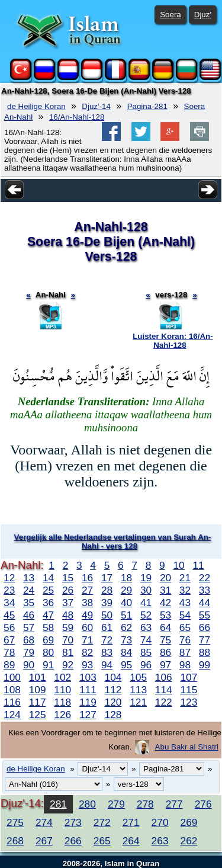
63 (146, 627)
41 (146, 603)
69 (48, 640)
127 (88, 715)
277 (174, 804)
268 (15, 841)
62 (126, 627)
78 (9, 652)
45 (9, 615)
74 (146, 640)
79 (29, 652)
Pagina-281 (147, 106)
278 (145, 804)
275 (15, 822)
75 (165, 640)
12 (9, 578)
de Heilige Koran (36, 106)
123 (189, 702)
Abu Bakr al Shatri (187, 747)
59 (68, 627)
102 (62, 677)
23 (9, 590)
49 (87, 615)
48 (68, 615)
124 (12, 715)
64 (165, 627)
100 (12, 677)
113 (138, 690)
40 (126, 603)
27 (87, 590)
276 (203, 804)
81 (68, 652)
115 (189, 690)
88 (205, 652)
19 (146, 578)
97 (165, 665)
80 (48, 652)
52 (146, 615)
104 (113, 677)
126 (62, 715)
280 (87, 804)
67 (9, 640)
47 (48, 615)
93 (87, 665)
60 (87, 627)
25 (48, 590)
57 (29, 627)
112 (113, 690)
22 (205, 578)
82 (87, 652)
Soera (170, 15)
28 (107, 590)
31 (165, 590)
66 (205, 627)
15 (68, 578)
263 (160, 841)
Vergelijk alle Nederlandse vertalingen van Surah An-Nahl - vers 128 (113, 542)
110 (62, 690)
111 (88, 690)
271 (131, 822)
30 (146, 590)
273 (73, 822)
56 (9, 627)
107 (189, 677)
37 (68, 603)
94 (107, 665)
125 (38, 715)
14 (48, 578)
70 (68, 640)
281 (58, 804)
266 (73, 841)
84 (126, 652)
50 (107, 615)
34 (9, 603)
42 (165, 603)
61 (107, 627)
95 (126, 665)
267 (44, 841)
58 (48, 627)
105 (138, 677)
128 (113, 715)
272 (102, 822)
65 (185, 627)
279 (116, 804)
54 (185, 615)
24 (29, 590)
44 (205, 603)
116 (12, 702)
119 (88, 702)
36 (48, 603)
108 (12, 690)
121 (138, 702)
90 (29, 665)
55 (205, 615)
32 (185, 590)
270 (160, 822)
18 (126, 578)
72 (107, 640)
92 (68, 665)
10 (178, 565)
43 (185, 603)
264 (131, 841)
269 (189, 822)
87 (185, 652)
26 (68, 590)
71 (87, 640)
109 (38, 690)
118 (62, 702)
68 (29, 640)
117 (38, 702)
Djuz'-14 (96, 106)
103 (88, 677)
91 (48, 665)
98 (185, 665)
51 (126, 615)
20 (165, 578)
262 (189, 841)
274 (44, 822)
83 (107, 652)
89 (9, 665)
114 (164, 690)
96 (146, 665)
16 (87, 578)
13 (29, 578)
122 (164, 702)
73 (126, 640)
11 (198, 565)
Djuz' (203, 15)
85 (146, 652)
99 (205, 665)
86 (165, 652)
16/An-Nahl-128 (77, 117)
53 (165, 615)
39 (107, 603)
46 (29, 615)
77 (205, 640)
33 (205, 590)
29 (126, 590)
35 (29, 603)
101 (38, 677)
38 (87, 603)
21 (185, 578)
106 (164, 677)
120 (113, 702)
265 (102, 841)
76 (185, 640)
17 (107, 578)
